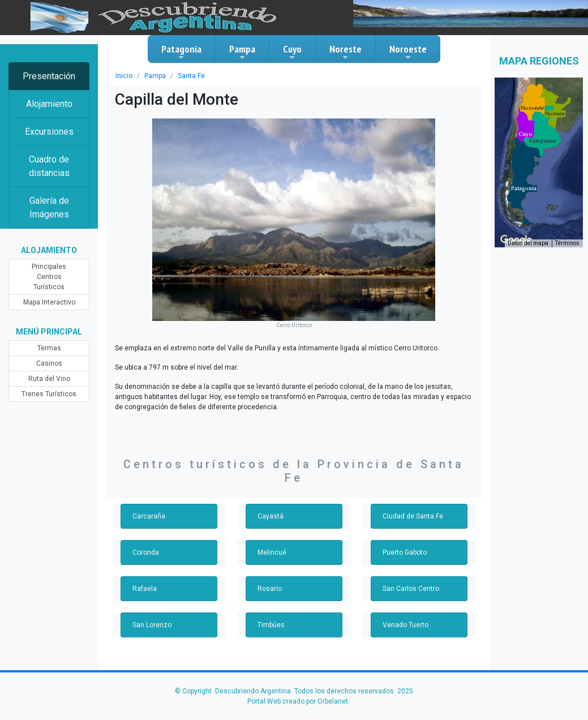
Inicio (124, 76)
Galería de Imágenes (49, 207)
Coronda (146, 552)
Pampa (242, 52)
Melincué (272, 552)
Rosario (270, 589)
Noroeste (408, 52)
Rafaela (145, 589)
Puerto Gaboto (405, 552)
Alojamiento (49, 104)
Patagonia (181, 52)
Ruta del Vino (49, 379)
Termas (49, 348)
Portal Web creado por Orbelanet (298, 701)
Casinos (49, 363)
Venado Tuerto (405, 625)
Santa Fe (191, 76)
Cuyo (292, 52)
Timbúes (271, 625)
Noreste (345, 52)
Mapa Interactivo (49, 302)
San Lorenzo (152, 625)
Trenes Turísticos (49, 394)
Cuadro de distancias (49, 166)
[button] (524, 188)
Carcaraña (149, 516)
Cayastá (271, 516)
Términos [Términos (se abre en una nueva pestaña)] (567, 243)
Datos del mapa (528, 243)
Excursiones (49, 132)
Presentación (49, 76)
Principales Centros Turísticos (49, 277)
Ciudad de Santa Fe (413, 516)
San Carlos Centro (411, 589)
